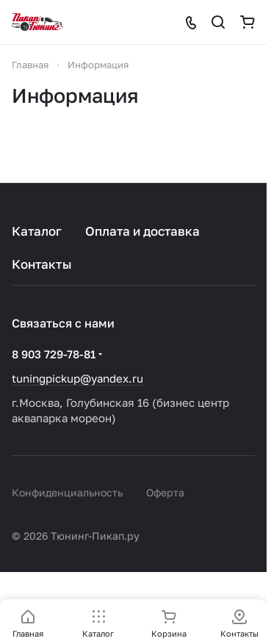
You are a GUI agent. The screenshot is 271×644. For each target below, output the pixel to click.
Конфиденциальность (67, 492)
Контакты (42, 264)
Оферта (165, 492)
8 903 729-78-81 (54, 354)
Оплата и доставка (142, 231)
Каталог (37, 231)
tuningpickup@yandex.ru (77, 378)
